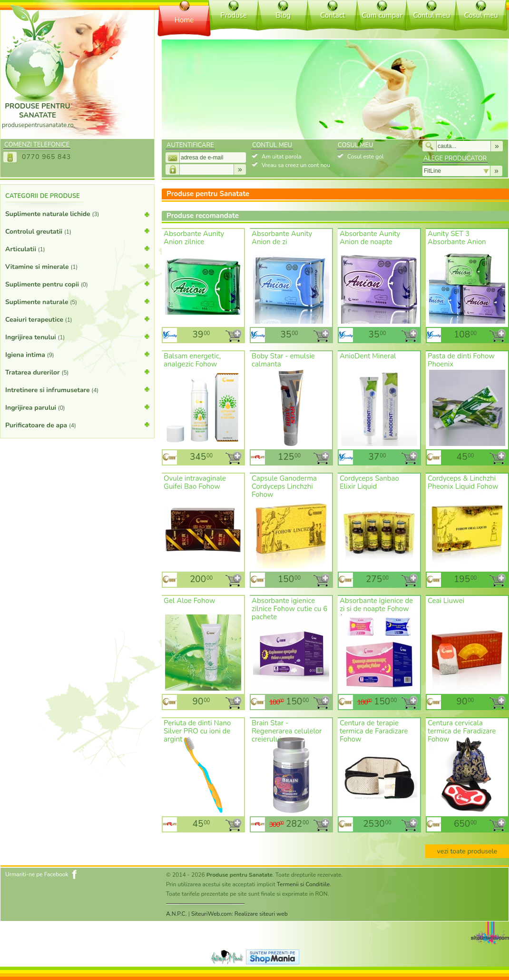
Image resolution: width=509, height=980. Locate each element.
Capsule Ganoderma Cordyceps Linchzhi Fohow (284, 486)
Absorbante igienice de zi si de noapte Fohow (376, 605)
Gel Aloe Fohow (189, 601)
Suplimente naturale (77, 301)
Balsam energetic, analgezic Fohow (192, 360)
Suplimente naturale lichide (77, 216)
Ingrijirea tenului (77, 337)
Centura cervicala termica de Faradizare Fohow (462, 731)
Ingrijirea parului (77, 407)
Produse (233, 15)
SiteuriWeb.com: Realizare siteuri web (240, 914)
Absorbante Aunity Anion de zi (282, 238)
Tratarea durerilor (77, 372)
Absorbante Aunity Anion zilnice (194, 238)
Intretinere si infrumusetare (77, 389)
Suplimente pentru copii (77, 284)
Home (184, 20)
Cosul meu (481, 15)
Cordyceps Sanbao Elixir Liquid (369, 482)
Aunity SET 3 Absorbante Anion (457, 238)
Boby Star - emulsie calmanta (283, 360)
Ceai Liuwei (446, 601)
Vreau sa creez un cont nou (296, 165)
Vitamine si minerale (77, 266)
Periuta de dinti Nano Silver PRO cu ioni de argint (197, 731)
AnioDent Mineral (368, 356)
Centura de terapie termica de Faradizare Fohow (374, 731)
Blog (283, 15)
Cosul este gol (365, 157)
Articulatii (77, 248)
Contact (333, 15)
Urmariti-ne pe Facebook (37, 874)
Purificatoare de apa (77, 425)
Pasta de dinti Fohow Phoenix (461, 360)
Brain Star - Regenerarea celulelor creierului (287, 731)
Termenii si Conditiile (303, 884)
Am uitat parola (282, 157)
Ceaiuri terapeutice (77, 319)
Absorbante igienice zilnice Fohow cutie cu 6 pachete (289, 609)
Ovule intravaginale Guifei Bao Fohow (195, 482)
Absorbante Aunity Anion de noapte (370, 238)
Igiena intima (77, 354)
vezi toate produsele (467, 851)
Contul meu (431, 15)
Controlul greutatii (77, 231)
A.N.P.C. (176, 914)
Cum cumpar (382, 15)
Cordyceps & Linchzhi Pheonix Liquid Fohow (463, 482)
